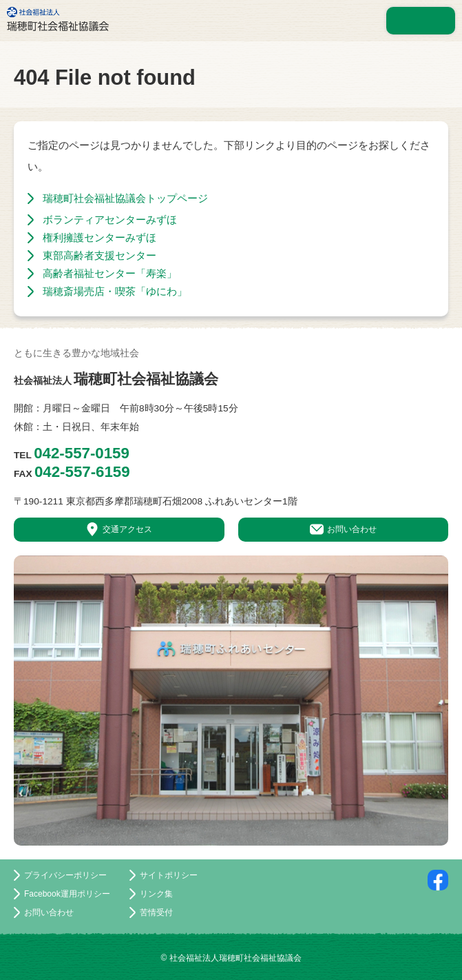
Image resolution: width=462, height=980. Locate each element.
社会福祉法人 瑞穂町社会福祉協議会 (58, 19)
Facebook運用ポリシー (67, 894)
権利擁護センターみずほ (99, 237)
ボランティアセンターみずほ (110, 220)
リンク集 (156, 894)
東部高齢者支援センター (99, 255)
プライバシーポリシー (65, 875)
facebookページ (438, 880)
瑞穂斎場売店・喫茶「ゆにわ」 (115, 291)
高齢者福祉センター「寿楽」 (110, 273)
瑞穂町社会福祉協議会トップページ (125, 198)
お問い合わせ (352, 529)
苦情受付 (156, 912)
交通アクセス (127, 529)
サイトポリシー (169, 875)
